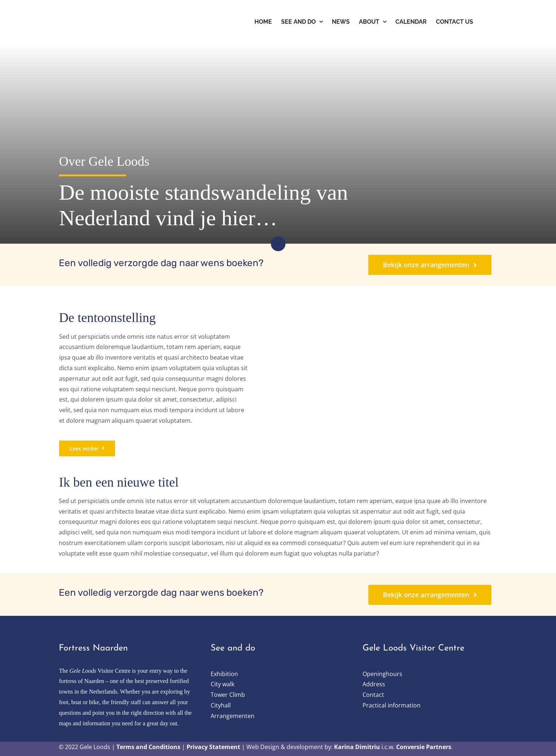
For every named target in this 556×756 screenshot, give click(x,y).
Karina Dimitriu (357, 747)
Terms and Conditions (148, 747)
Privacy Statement (213, 747)
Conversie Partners (424, 747)
